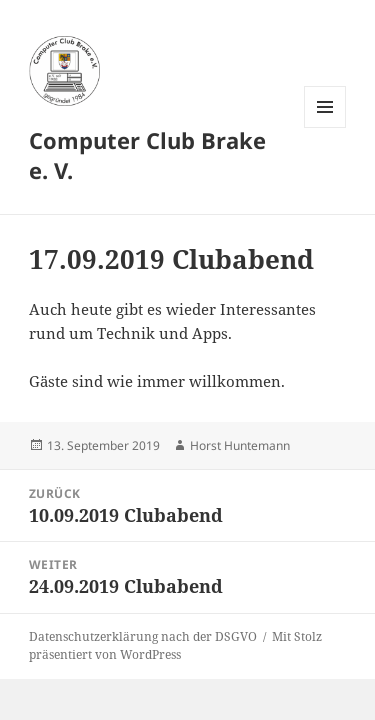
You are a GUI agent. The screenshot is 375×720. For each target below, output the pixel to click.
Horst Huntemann (240, 445)
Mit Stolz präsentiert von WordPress (175, 645)
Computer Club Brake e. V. (147, 155)
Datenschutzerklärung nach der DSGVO (143, 636)
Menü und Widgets (325, 127)
